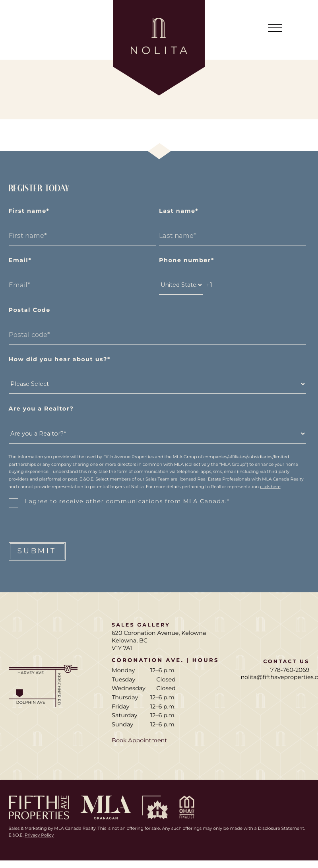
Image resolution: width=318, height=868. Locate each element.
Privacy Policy (39, 835)
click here (270, 487)
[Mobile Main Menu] (275, 28)
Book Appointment (139, 740)
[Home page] (159, 48)
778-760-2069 (290, 670)
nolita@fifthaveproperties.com (275, 677)
